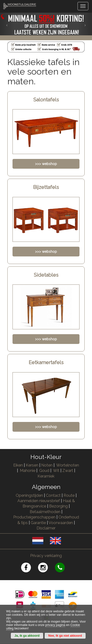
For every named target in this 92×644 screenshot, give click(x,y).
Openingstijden (29, 495)
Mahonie (28, 471)
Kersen (32, 465)
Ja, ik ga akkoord (27, 636)
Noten (47, 465)
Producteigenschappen (34, 517)
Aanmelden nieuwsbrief (39, 501)
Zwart (68, 471)
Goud (44, 471)
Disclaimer (46, 528)
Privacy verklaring (46, 556)
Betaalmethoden (45, 512)
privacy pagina (55, 625)
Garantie (38, 523)
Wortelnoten (68, 465)
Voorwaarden (61, 523)
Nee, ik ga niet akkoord (65, 636)
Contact (53, 495)
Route (69, 495)
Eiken (18, 465)
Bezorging (59, 506)
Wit (56, 471)
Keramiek (46, 476)
